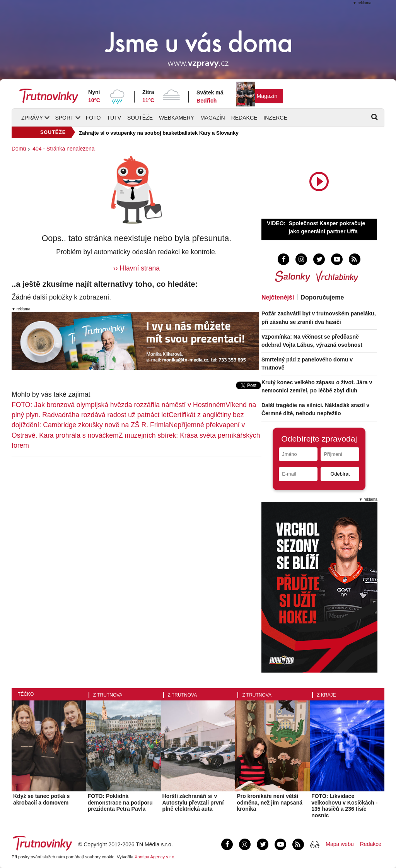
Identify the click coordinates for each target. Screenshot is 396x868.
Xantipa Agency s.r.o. (155, 857)
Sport (64, 118)
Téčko (26, 694)
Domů (19, 149)
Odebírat (340, 474)
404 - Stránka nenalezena (63, 149)
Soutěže (140, 118)
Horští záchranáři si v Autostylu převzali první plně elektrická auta (193, 803)
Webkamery (177, 118)
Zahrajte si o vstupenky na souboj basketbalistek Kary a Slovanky (159, 133)
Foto (93, 118)
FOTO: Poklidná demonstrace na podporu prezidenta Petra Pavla (120, 803)
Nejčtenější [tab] (278, 297)
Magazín (267, 96)
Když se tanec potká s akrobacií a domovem (41, 799)
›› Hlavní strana (137, 268)
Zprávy (32, 118)
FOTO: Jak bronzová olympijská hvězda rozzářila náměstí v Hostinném (119, 405)
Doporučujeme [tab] (322, 297)
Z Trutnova (108, 695)
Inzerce (275, 118)
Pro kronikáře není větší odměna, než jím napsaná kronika (270, 803)
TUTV (114, 118)
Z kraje (326, 695)
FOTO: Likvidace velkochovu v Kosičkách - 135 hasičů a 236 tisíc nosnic (344, 806)
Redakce (244, 118)
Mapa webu (340, 844)
